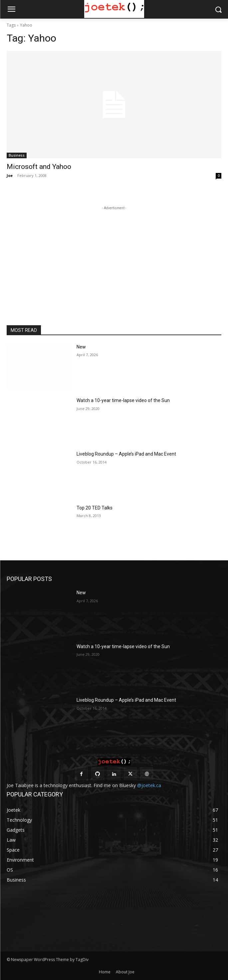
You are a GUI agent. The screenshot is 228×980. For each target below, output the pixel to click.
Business (17, 155)
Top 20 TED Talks (95, 508)
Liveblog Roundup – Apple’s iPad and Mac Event (126, 454)
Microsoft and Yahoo (39, 167)
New (81, 347)
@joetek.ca (149, 785)
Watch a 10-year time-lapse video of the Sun (123, 400)
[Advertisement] (114, 253)
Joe (10, 175)
